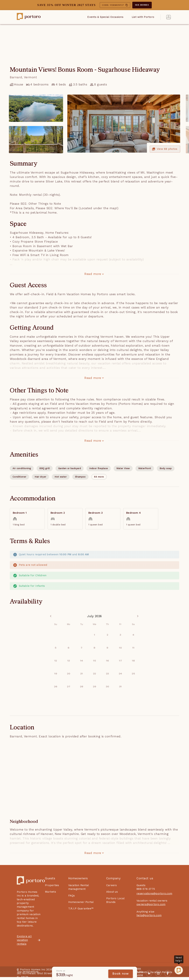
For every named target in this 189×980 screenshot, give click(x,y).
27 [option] (69, 687)
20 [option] (69, 674)
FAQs (72, 896)
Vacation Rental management (79, 887)
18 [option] (133, 661)
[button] (99, 477)
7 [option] (81, 648)
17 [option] (120, 661)
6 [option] (69, 648)
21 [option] (82, 674)
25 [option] (133, 674)
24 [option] (120, 674)
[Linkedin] (149, 973)
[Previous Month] (51, 616)
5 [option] (56, 648)
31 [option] (120, 687)
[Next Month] (138, 616)
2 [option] (107, 635)
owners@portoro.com (151, 904)
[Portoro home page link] (29, 17)
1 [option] (94, 635)
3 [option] (120, 635)
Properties (52, 885)
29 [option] (94, 687)
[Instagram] (158, 973)
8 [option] (94, 648)
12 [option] (56, 661)
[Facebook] (168, 973)
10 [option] (120, 648)
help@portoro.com (149, 915)
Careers (112, 885)
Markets (50, 892)
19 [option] (56, 674)
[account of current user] (169, 17)
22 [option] (95, 674)
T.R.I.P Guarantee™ (81, 909)
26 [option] (56, 687)
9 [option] (107, 648)
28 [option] (82, 687)
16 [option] (107, 661)
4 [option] (133, 635)
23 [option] (108, 674)
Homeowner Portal (81, 902)
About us (112, 892)
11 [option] (133, 648)
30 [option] (107, 687)
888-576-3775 (146, 889)
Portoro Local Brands (115, 900)
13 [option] (69, 661)
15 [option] (94, 661)
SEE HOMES (142, 5)
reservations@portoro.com (154, 893)
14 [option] (82, 661)
